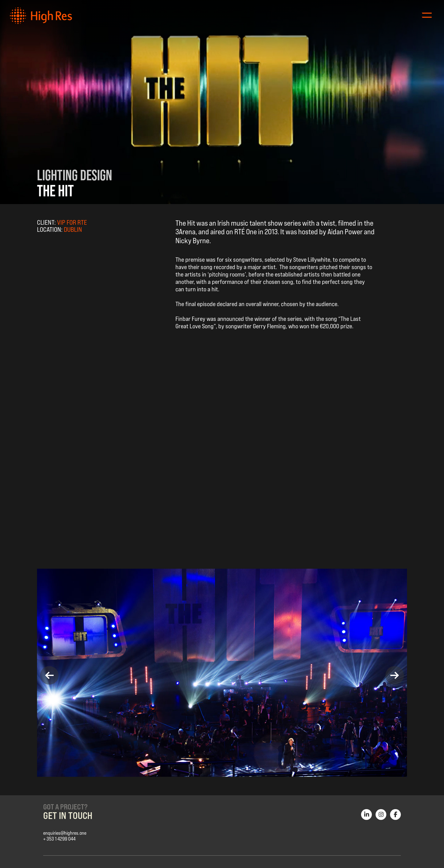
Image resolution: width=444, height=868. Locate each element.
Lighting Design (75, 175)
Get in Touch (68, 815)
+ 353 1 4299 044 (59, 839)
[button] (49, 675)
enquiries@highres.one (65, 833)
